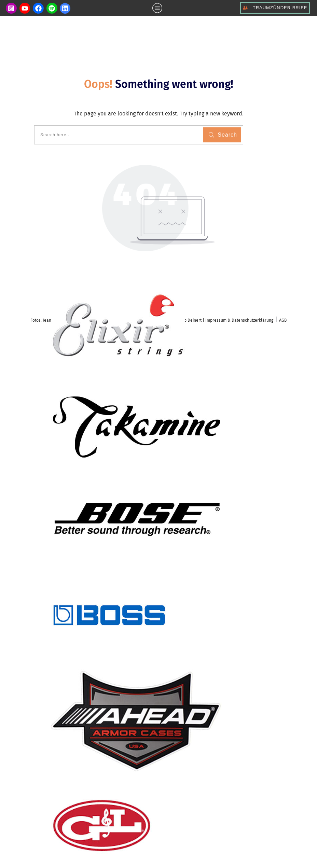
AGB (283, 320)
